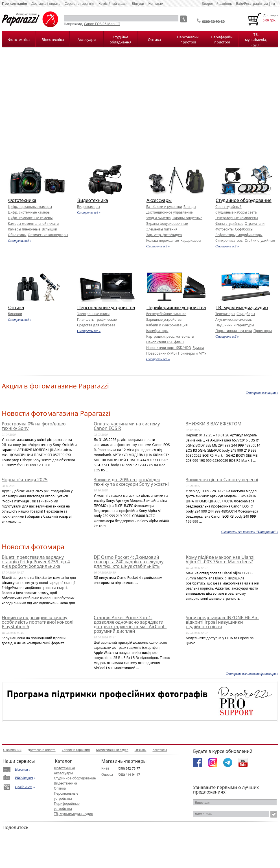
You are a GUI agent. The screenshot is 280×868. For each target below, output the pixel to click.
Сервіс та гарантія (79, 4)
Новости (21, 770)
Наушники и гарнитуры (235, 325)
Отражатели (255, 224)
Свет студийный (228, 207)
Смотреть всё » (20, 241)
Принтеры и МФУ (192, 353)
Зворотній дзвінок (217, 4)
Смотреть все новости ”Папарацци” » (250, 532)
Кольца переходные (163, 240)
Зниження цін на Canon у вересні (222, 480)
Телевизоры (225, 314)
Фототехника (22, 200)
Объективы (17, 235)
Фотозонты (224, 229)
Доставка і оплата (46, 4)
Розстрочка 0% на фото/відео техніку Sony (34, 426)
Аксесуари (87, 39)
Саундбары (246, 314)
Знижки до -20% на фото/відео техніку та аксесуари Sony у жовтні (131, 482)
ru (273, 4)
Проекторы (263, 331)
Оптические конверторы (48, 235)
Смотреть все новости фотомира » (252, 674)
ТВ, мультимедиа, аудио (242, 307)
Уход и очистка (158, 218)
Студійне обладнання (121, 39)
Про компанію (15, 4)
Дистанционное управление (169, 212)
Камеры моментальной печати (33, 224)
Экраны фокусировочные (167, 224)
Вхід (239, 4)
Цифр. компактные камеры (30, 218)
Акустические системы (234, 319)
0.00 (266, 20)
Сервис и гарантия (76, 750)
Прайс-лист (24, 787)
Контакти (156, 4)
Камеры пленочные (24, 229)
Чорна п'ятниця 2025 (25, 480)
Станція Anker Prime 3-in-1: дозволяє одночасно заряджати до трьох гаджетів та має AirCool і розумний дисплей (130, 624)
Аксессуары (159, 200)
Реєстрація (253, 4)
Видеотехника (93, 200)
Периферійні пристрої (222, 39)
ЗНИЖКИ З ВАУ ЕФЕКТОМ (214, 424)
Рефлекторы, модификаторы (239, 235)
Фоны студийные (229, 224)
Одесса (107, 774)
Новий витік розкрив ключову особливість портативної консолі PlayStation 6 (38, 622)
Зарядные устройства (164, 319)
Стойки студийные (260, 240)
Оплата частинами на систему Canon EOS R (127, 426)
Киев (105, 768)
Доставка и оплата (42, 750)
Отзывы (141, 750)
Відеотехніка (53, 39)
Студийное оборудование (244, 200)
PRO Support (24, 778)
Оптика (154, 39)
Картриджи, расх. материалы (170, 336)
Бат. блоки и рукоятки (164, 207)
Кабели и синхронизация (167, 325)
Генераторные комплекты (237, 218)
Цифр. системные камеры (29, 212)
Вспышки (50, 229)
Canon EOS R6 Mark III (102, 24)
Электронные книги (93, 314)
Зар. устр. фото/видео (164, 235)
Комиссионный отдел (112, 750)
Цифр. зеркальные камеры (30, 207)
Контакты (159, 750)
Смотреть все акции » (262, 393)
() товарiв (271, 15)
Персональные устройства (106, 307)
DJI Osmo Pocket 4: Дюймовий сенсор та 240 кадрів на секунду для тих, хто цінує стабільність (129, 562)
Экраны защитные (187, 218)
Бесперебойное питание (166, 314)
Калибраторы (157, 331)
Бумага (198, 348)
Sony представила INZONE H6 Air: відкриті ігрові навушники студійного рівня (222, 622)
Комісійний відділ (113, 4)
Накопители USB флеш (165, 342)
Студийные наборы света (236, 212)
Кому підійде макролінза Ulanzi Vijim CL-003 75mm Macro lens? (220, 559)
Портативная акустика (234, 331)
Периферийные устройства (176, 307)
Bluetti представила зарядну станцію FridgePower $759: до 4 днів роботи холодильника (36, 562)
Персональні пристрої (188, 39)
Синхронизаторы (229, 240)
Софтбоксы (244, 229)
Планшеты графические (97, 319)
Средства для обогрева (96, 325)
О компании (12, 750)
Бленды (190, 207)
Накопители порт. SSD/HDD (169, 348)
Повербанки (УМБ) (161, 353)
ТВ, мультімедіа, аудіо (256, 39)
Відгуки (138, 4)
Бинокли (15, 314)
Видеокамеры (88, 207)
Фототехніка (19, 39)
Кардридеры (191, 240)
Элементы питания (162, 229)
